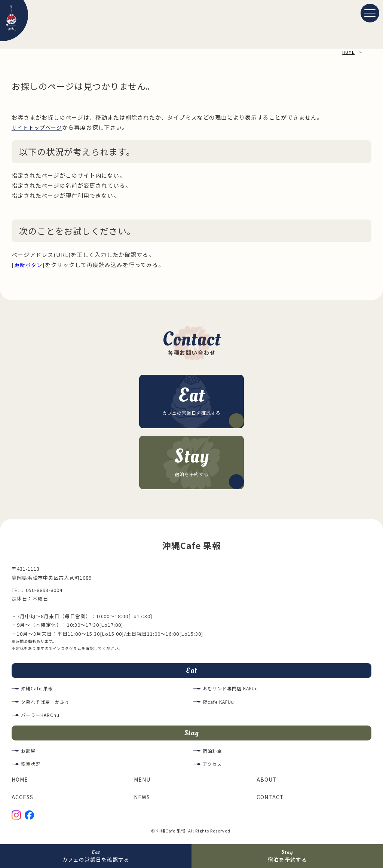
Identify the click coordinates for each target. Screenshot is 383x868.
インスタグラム (67, 649)
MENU (143, 783)
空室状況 (31, 768)
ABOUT (267, 783)
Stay (192, 736)
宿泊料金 (213, 754)
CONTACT (270, 800)
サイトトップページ (39, 127)
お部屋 (29, 754)
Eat (191, 672)
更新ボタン (29, 265)
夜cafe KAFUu (220, 704)
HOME (21, 783)
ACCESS (23, 800)
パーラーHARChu (41, 717)
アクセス (213, 768)
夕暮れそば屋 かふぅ (47, 704)
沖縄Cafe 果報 (38, 691)
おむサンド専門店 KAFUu (233, 691)
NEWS (143, 800)
